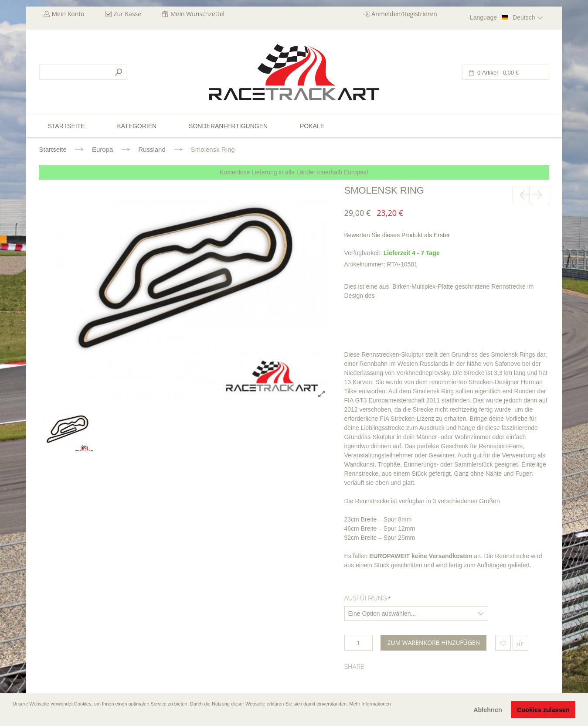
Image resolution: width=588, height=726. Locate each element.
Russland (152, 149)
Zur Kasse (128, 14)
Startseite (53, 149)
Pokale (312, 126)
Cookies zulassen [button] (543, 710)
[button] (14, 716)
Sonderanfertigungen (228, 126)
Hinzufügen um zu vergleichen (520, 643)
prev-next (521, 194)
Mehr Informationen (370, 704)
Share (354, 667)
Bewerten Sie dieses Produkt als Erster (397, 235)
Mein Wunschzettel (197, 14)
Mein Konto (68, 14)
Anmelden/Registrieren (404, 14)
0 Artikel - (498, 73)
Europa (102, 149)
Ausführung (366, 598)
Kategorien (137, 126)
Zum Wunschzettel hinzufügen (503, 643)
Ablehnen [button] (488, 710)
